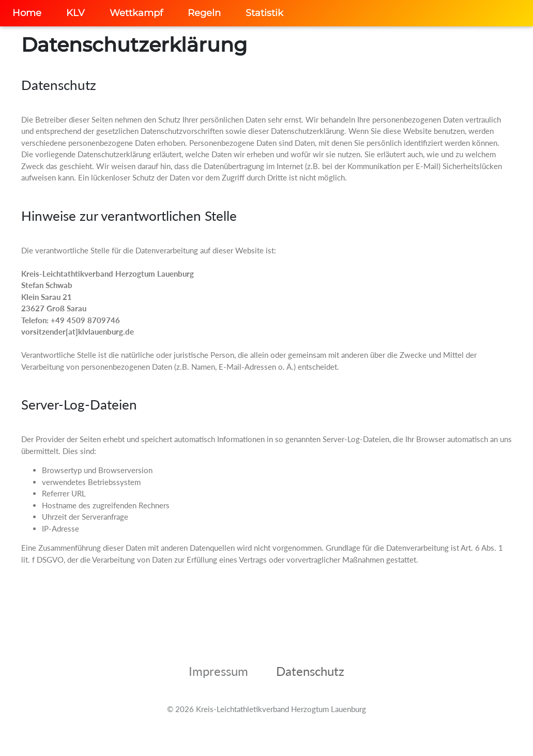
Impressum (218, 671)
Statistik (264, 13)
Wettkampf (136, 13)
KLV (75, 13)
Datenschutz (310, 671)
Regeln (204, 13)
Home (27, 13)
